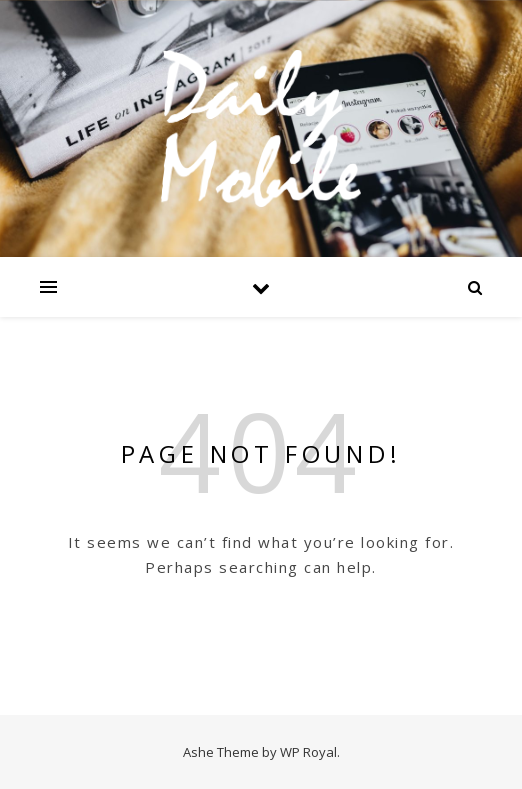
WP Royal (308, 752)
